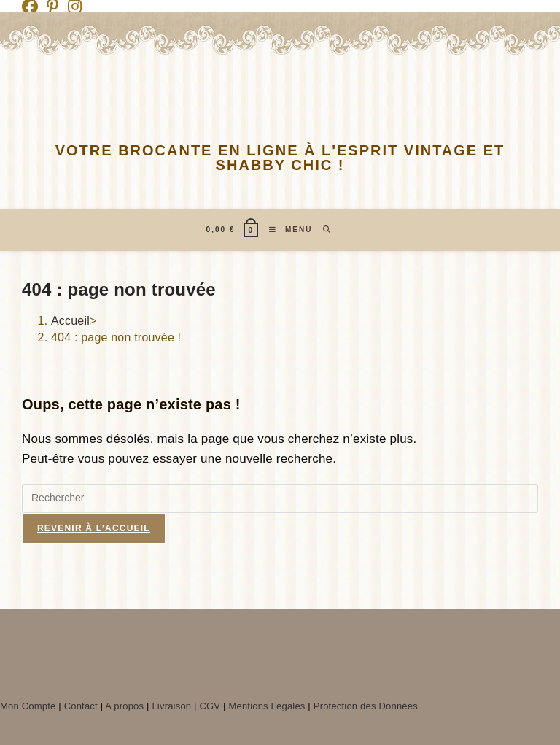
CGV (210, 706)
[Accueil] (70, 321)
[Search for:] (322, 230)
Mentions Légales (267, 706)
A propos (124, 706)
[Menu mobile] (285, 230)
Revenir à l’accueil (94, 528)
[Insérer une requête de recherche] (280, 498)
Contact (81, 706)
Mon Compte (28, 706)
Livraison (171, 706)
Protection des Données (366, 706)
